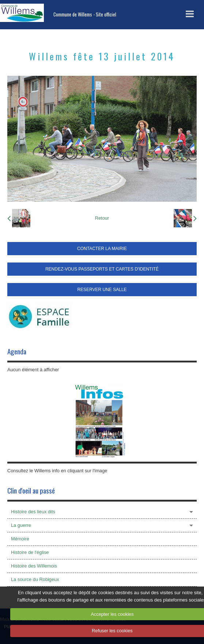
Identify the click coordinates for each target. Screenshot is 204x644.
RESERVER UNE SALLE (102, 290)
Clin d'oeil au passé (31, 490)
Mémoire (20, 539)
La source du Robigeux (35, 579)
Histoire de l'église (30, 552)
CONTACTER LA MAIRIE (102, 249)
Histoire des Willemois (34, 566)
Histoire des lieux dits (33, 512)
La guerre (21, 525)
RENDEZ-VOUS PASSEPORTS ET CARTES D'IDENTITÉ (102, 269)
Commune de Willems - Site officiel (85, 14)
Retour (102, 218)
